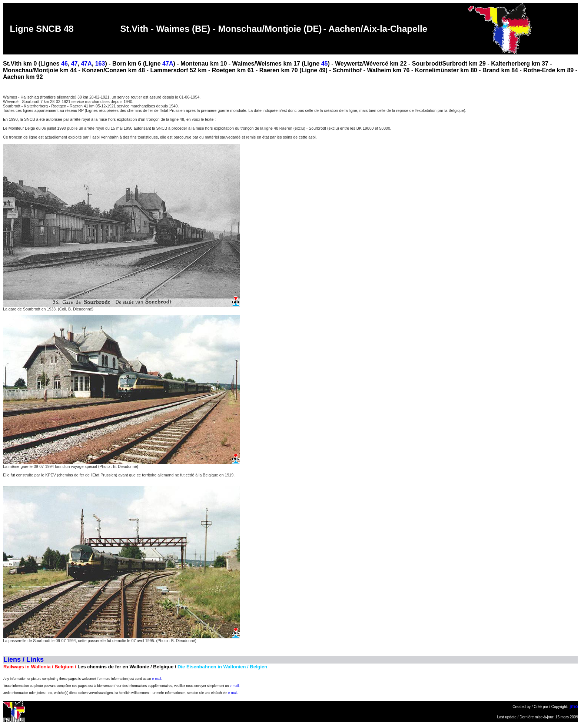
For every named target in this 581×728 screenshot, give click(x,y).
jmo (574, 706)
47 (74, 64)
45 (325, 64)
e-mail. (157, 679)
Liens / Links (24, 659)
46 (64, 64)
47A (86, 64)
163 (100, 64)
